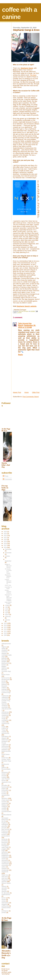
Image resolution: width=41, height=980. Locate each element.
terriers (4, 898)
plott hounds (5, 829)
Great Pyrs (5, 758)
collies (3, 722)
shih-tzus (4, 878)
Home (27, 392)
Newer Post (17, 392)
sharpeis (4, 868)
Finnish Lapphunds (5, 744)
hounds (4, 776)
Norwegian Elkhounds (5, 819)
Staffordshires (6, 895)
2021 (5, 538)
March (7, 615)
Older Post (36, 392)
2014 (5, 625)
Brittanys (4, 684)
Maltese (4, 805)
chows (4, 717)
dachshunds (5, 733)
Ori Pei (4, 821)
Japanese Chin (6, 782)
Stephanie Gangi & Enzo (8, 576)
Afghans (4, 647)
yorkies (4, 912)
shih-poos (5, 877)
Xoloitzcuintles (6, 908)
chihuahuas (5, 712)
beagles (4, 662)
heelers (4, 774)
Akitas (3, 648)
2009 (5, 635)
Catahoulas (5, 696)
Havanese (5, 772)
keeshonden (5, 787)
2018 (5, 543)
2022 (5, 536)
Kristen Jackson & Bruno (8, 592)
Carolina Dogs (6, 692)
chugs (3, 719)
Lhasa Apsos (6, 800)
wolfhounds (5, 906)
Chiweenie (5, 714)
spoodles (4, 888)
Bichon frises (6, 675)
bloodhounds (6, 679)
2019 (5, 541)
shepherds (5, 872)
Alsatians (4, 650)
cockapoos (5, 720)
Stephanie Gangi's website (27, 306)
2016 (5, 547)
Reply (20, 355)
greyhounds (5, 764)
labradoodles (6, 795)
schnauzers (5, 864)
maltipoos (5, 807)
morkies (4, 810)
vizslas (4, 901)
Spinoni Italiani (6, 883)
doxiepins (4, 741)
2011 (5, 631)
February (8, 617)
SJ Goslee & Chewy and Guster (8, 571)
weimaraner (5, 903)
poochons (5, 842)
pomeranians (6, 836)
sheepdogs (5, 870)
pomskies (4, 841)
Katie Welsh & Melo (8, 603)
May (7, 611)
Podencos (5, 831)
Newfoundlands (6, 815)
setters (4, 867)
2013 (5, 627)
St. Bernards (5, 893)
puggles (4, 849)
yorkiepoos (5, 911)
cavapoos (5, 706)
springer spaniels (4, 890)
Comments (7, 479)
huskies (4, 777)
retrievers (4, 852)
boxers (4, 683)
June (7, 609)
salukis (4, 859)
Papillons (4, 823)
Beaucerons (5, 663)
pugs (3, 851)
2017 (5, 545)
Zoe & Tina (8, 585)
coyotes (4, 732)
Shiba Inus (5, 875)
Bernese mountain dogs (6, 670)
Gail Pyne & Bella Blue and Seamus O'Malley (8, 598)
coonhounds (5, 723)
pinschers (5, 826)
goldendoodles (6, 751)
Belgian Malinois (4, 667)
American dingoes (4, 653)
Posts (6, 476)
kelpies (4, 789)
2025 (5, 532)
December (8, 549)
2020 (5, 540)
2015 (5, 623)
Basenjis (4, 658)
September (8, 561)
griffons (4, 767)
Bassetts (4, 660)
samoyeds (5, 860)
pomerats (4, 839)
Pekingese (5, 824)
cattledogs (5, 697)
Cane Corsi (5, 691)
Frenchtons (5, 748)
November (8, 553)
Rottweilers (5, 857)
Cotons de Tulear (5, 729)
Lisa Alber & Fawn (8, 588)
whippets (4, 904)
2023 (5, 534)
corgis (3, 727)
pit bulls (4, 828)
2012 (5, 629)
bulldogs (4, 689)
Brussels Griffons (4, 687)
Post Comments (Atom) (31, 397)
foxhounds (5, 746)
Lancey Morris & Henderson (8, 582)
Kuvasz (4, 794)
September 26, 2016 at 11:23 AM (27, 326)
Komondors (5, 790)
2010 (5, 633)
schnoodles (5, 865)
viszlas (4, 899)
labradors (4, 798)
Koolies (4, 792)
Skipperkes (5, 880)
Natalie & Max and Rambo (8, 566)
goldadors (5, 750)
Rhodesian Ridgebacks (5, 855)
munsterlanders (6, 811)
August (8, 605)
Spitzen (4, 886)
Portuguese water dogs (5, 846)
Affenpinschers (6, 644)
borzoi (3, 681)
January (8, 620)
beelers (4, 665)
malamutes (5, 803)
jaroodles (4, 785)
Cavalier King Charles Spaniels (6, 702)
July (7, 607)
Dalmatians (5, 736)
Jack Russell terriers (5, 780)
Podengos (5, 833)
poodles (19, 313)
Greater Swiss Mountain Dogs (6, 760)
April (7, 613)
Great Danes (6, 754)
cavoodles (5, 707)
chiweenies (5, 715)
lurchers (4, 802)
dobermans (5, 740)
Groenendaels (6, 769)
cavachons (5, 699)
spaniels (4, 882)
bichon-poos (5, 678)
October (8, 556)
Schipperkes (5, 862)
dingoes (4, 738)
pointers (4, 834)
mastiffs (4, 808)
